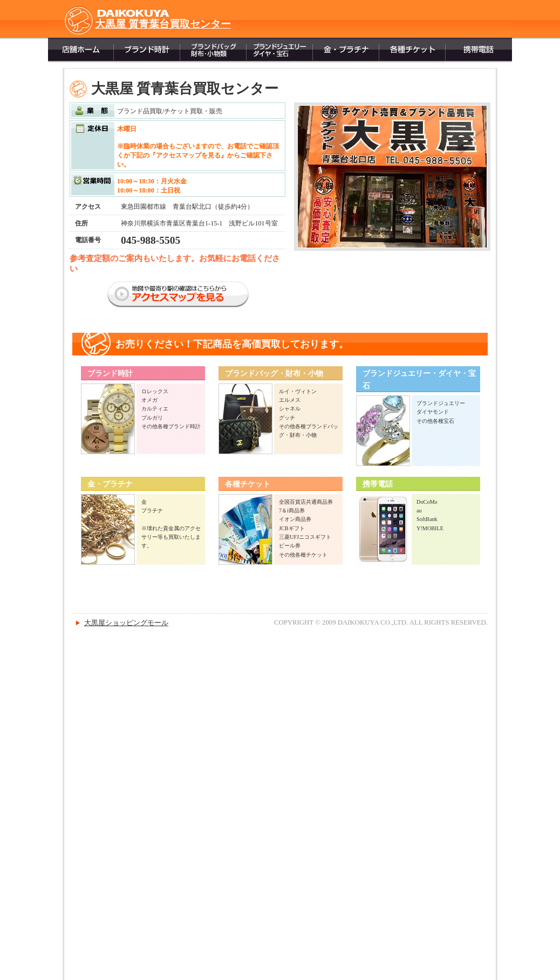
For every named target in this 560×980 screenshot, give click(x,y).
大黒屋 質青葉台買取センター (163, 24)
